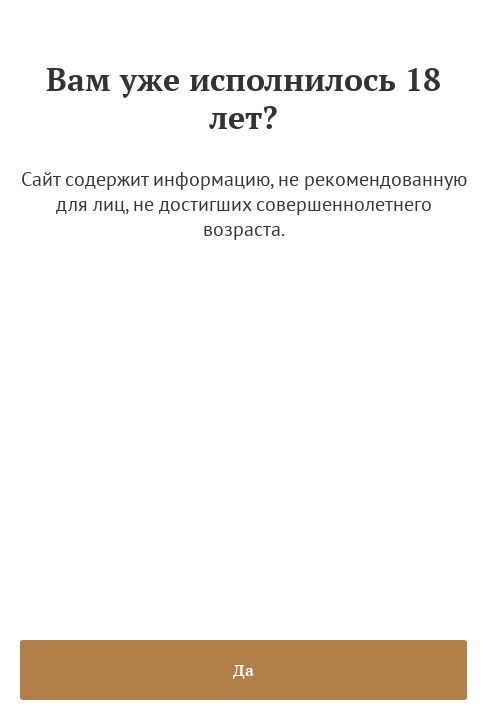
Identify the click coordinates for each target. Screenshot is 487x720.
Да (243, 670)
